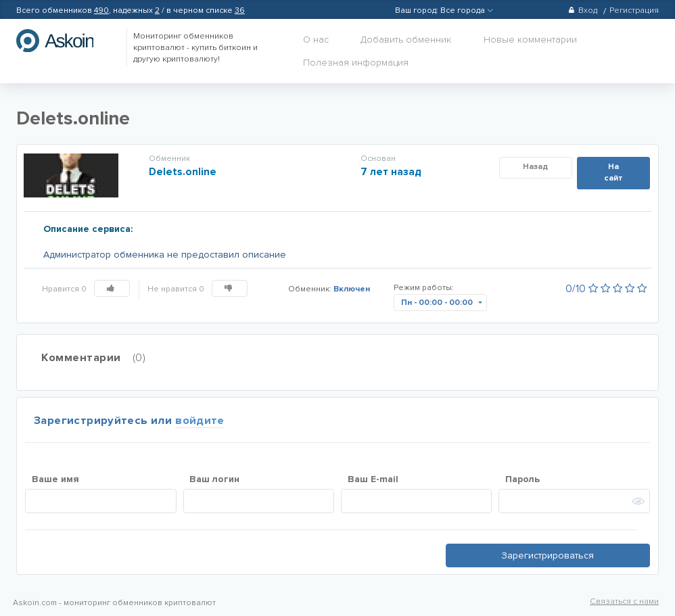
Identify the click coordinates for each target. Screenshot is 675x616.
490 (101, 10)
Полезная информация (356, 63)
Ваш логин (214, 479)
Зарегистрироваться (548, 555)
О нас (316, 40)
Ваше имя (55, 479)
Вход (583, 10)
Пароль (522, 479)
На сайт (613, 172)
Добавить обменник (406, 40)
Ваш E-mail (373, 479)
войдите (200, 421)
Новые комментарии (530, 40)
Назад (535, 167)
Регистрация (634, 10)
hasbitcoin (65, 41)
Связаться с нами (624, 601)
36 (240, 10)
